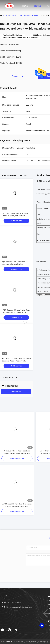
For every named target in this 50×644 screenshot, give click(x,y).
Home (25, 6)
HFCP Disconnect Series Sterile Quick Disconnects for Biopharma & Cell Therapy (16, 313)
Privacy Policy (7, 642)
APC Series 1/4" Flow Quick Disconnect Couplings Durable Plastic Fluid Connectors (16, 361)
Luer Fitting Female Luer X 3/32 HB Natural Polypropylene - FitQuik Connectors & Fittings (15, 216)
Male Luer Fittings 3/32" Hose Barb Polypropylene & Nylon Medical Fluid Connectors (17, 452)
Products (37, 6)
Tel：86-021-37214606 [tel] (11, 603)
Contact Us (18, 76)
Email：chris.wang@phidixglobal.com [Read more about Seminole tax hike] (17, 607)
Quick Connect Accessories (28, 15)
